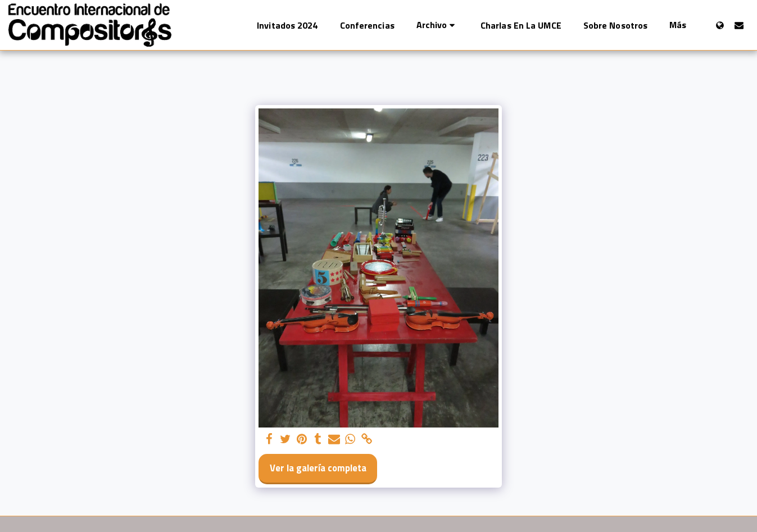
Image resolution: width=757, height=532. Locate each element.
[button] (438, 25)
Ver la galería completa (318, 468)
